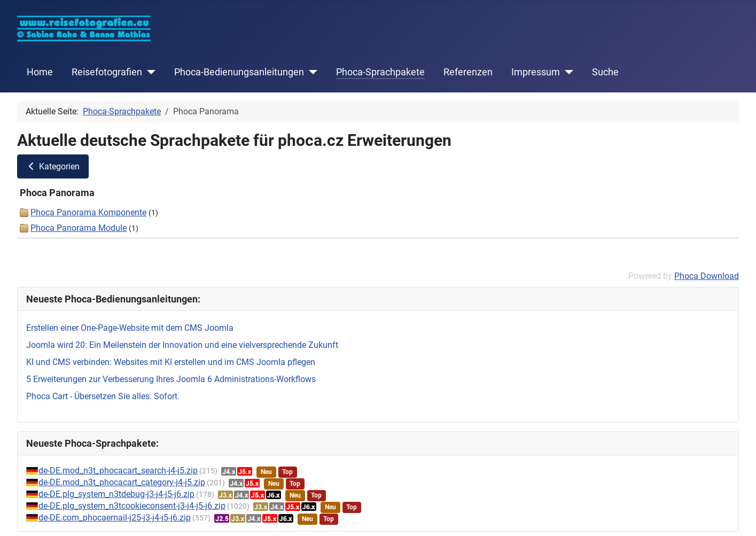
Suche (605, 72)
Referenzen (468, 72)
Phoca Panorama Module (79, 228)
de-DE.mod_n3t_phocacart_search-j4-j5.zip (118, 471)
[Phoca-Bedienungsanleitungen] (311, 72)
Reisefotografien (107, 72)
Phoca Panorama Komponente (88, 212)
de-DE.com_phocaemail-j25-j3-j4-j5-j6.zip (115, 518)
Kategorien (53, 166)
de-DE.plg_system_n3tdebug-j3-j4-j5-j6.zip (116, 494)
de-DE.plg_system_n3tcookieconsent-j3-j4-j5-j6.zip (132, 506)
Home (40, 72)
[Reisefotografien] (149, 72)
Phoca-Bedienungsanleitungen (239, 72)
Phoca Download (707, 276)
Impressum (536, 72)
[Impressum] (567, 72)
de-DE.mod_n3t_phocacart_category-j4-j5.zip (122, 482)
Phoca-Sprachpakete (380, 72)
